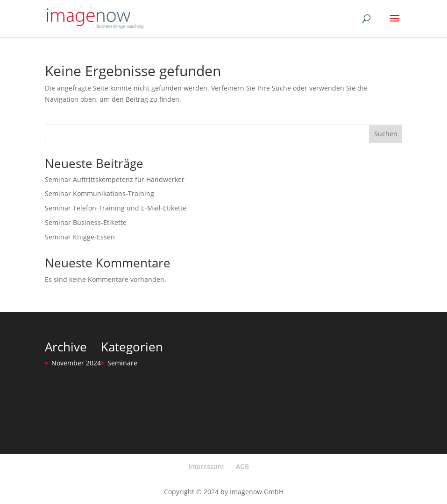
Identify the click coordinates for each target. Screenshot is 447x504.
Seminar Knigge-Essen (80, 237)
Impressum (206, 466)
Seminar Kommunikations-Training (99, 193)
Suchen (386, 134)
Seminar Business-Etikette (86, 222)
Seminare (122, 363)
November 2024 (76, 363)
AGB (242, 466)
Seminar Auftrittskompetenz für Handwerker (115, 179)
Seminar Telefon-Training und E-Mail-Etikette (116, 208)
